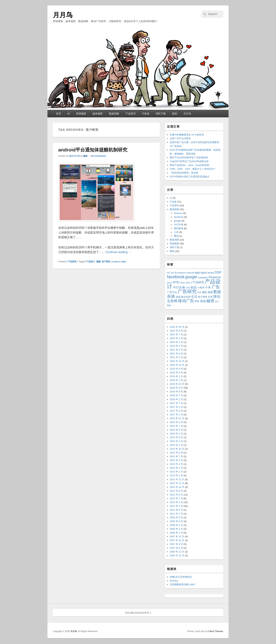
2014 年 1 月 (176, 445)
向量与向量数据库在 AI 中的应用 (187, 135)
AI (69, 114)
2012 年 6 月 (176, 502)
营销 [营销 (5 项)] (203, 301)
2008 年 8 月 (176, 517)
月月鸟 (63, 15)
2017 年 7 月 (176, 403)
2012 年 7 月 (176, 498)
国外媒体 (179, 228)
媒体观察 (98, 114)
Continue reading (118, 252)
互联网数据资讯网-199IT (183, 584)
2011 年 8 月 (176, 510)
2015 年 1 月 (176, 434)
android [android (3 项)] (190, 273)
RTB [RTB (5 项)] (176, 282)
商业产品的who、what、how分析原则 (189, 165)
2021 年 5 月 (176, 350)
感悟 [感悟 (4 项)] (204, 292)
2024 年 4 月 (176, 338)
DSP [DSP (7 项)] (218, 272)
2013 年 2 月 (176, 472)
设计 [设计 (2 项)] (217, 301)
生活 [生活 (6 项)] (194, 297)
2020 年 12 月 (177, 361)
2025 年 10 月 (177, 327)
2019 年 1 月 (176, 380)
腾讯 (176, 236)
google (177, 221)
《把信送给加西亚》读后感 (184, 173)
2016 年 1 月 (176, 426)
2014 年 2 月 (176, 441)
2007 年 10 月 (177, 540)
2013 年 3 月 (176, 468)
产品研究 (131, 114)
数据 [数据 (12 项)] (217, 292)
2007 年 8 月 (176, 548)
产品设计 (91, 262)
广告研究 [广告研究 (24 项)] (187, 291)
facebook (179, 217)
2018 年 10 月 (177, 384)
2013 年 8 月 (176, 453)
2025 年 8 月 (176, 331)
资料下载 (161, 114)
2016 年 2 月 (176, 422)
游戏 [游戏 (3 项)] (178, 297)
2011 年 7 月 (176, 514)
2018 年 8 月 (176, 392)
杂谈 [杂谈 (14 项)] (171, 296)
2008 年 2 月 (176, 529)
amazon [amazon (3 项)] (182, 273)
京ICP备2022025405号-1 (138, 613)
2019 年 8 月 (176, 369)
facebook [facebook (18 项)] (176, 277)
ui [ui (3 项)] (191, 283)
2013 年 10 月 (177, 449)
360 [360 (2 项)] (172, 273)
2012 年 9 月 (176, 491)
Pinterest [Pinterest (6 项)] (215, 277)
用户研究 (106, 262)
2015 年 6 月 (176, 430)
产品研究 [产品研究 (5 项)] (198, 282)
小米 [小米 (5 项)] (208, 287)
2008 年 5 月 (176, 525)
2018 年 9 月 (176, 388)
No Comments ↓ (99, 156)
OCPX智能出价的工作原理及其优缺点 (190, 177)
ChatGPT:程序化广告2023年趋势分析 (189, 161)
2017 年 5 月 (176, 407)
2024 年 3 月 (176, 342)
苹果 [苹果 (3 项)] (197, 301)
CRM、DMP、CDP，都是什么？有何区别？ (193, 169)
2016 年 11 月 (177, 418)
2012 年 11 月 (177, 483)
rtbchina (174, 581)
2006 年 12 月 (177, 552)
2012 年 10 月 (177, 487)
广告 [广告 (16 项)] (216, 287)
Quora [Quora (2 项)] (170, 283)
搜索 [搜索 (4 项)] (210, 292)
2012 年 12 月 (177, 479)
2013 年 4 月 (176, 464)
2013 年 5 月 (176, 460)
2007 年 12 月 (177, 536)
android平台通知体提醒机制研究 (93, 150)
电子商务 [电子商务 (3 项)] (203, 297)
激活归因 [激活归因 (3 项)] (186, 297)
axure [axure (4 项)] (211, 273)
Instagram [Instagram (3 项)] (203, 278)
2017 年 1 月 (176, 415)
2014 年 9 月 (176, 437)
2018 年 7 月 (176, 395)
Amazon (178, 213)
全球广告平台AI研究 (180, 138)
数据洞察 (114, 114)
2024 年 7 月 (176, 334)
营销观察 (81, 114)
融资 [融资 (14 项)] (210, 301)
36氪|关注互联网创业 (181, 577)
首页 (58, 114)
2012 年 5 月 (176, 506)
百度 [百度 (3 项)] (210, 297)
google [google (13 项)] (191, 277)
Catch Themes (216, 631)
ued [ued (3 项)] (188, 283)
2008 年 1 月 (176, 533)
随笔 (175, 114)
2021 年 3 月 (176, 354)
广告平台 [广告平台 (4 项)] (172, 292)
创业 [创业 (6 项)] (194, 287)
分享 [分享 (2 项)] (188, 288)
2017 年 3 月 (176, 411)
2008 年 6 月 (176, 521)
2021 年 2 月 (176, 357)
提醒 (98, 262)
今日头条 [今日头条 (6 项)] (179, 287)
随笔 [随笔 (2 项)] (169, 305)
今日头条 (179, 225)
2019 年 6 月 (176, 373)
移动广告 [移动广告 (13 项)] (186, 301)
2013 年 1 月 (176, 475)
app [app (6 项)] (197, 273)
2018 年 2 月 (176, 399)
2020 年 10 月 (177, 365)
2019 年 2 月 (176, 376)
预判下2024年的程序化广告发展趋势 (189, 158)
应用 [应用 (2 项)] (199, 292)
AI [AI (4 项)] (176, 273)
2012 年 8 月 (176, 495)
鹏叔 (85, 156)
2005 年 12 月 (177, 556)
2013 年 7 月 (176, 456)
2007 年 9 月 (176, 544)
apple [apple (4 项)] (204, 273)
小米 (176, 232)
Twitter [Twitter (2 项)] (182, 283)
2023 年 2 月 (176, 346)
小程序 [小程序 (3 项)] (201, 288)
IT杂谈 (146, 114)
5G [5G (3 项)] (169, 273)
